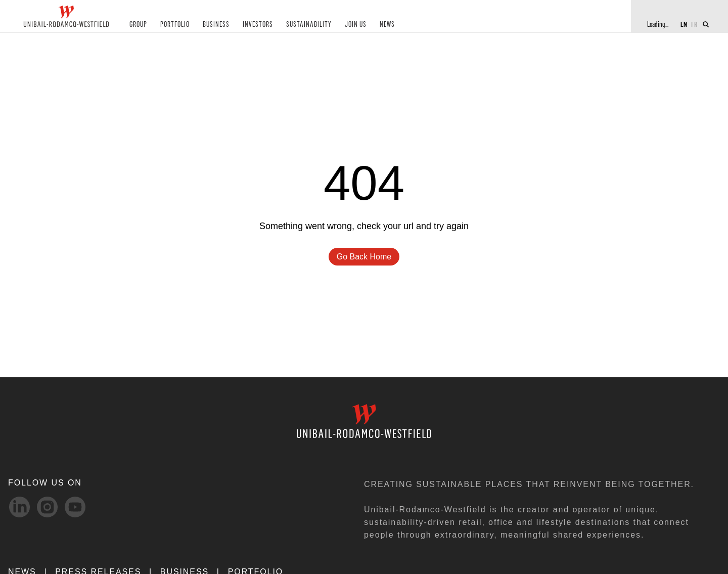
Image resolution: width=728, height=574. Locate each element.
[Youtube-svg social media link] (75, 507)
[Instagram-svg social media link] (47, 507)
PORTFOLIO (175, 25)
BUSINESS (216, 25)
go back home (364, 257)
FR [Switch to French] (694, 24)
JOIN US (356, 25)
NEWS (387, 25)
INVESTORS (258, 25)
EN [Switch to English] (684, 24)
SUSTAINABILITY (309, 25)
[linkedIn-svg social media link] (19, 507)
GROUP (138, 25)
